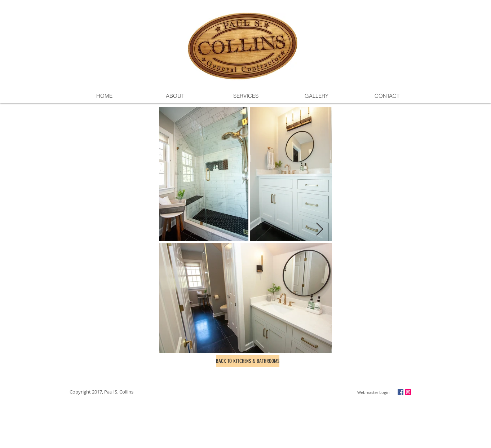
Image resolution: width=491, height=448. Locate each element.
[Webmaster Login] (373, 392)
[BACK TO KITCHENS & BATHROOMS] (248, 361)
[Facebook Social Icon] (401, 392)
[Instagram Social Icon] (408, 392)
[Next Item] (320, 230)
